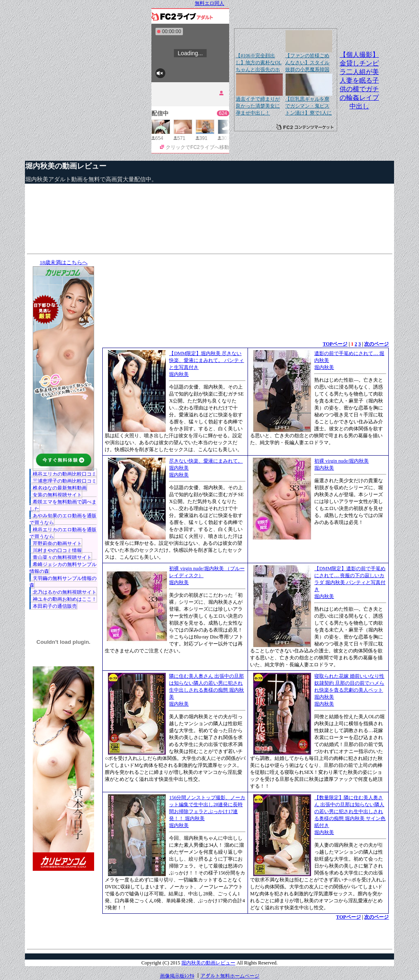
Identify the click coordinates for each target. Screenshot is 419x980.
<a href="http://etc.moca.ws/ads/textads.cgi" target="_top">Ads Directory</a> (246, 933)
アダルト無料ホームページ (230, 976)
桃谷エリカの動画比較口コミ (65, 474)
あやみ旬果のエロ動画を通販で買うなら (63, 519)
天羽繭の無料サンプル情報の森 (63, 582)
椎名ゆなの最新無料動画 (60, 488)
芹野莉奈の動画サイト (57, 544)
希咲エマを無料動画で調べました (63, 505)
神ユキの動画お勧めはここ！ (65, 599)
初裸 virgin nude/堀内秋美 (341, 461)
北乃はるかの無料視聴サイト (65, 592)
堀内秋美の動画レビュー (66, 166)
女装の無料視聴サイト (57, 495)
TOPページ (335, 344)
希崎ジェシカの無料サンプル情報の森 (63, 568)
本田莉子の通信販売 (55, 606)
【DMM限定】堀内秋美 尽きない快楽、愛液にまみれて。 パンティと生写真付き (206, 360)
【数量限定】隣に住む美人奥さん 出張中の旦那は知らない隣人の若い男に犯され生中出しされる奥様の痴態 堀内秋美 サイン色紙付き (350, 811)
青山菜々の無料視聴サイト (62, 557)
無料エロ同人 (209, 3)
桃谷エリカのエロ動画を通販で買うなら (63, 533)
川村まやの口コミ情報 (57, 551)
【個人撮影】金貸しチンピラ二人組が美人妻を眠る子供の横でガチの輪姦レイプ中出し (359, 80)
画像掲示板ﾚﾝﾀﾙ (177, 976)
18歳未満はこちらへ (64, 262)
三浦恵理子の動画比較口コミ (65, 481)
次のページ (376, 344)
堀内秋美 (179, 374)
